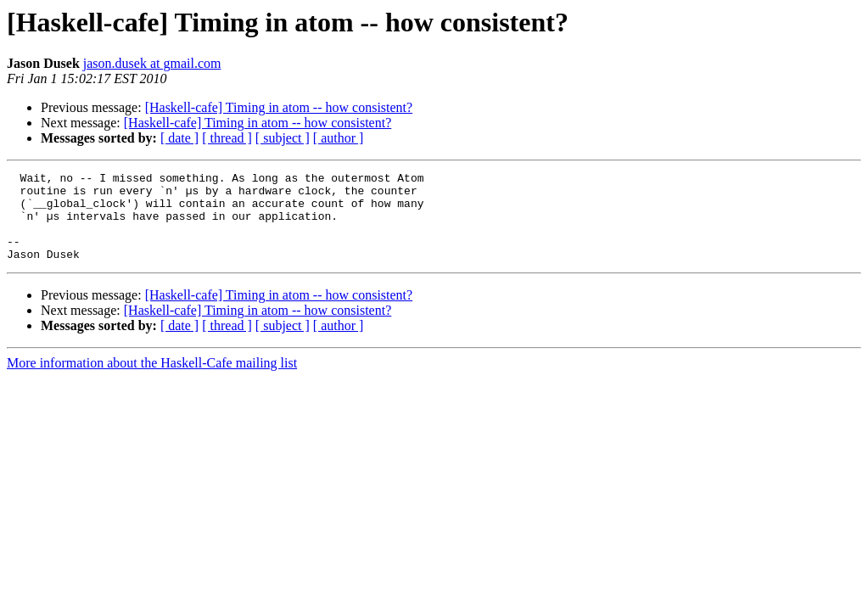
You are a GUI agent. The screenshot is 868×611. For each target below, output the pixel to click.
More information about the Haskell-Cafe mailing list (152, 381)
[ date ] (179, 138)
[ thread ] (227, 138)
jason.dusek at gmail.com (152, 63)
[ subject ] (283, 138)
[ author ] (339, 138)
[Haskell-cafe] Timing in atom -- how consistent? (279, 107)
